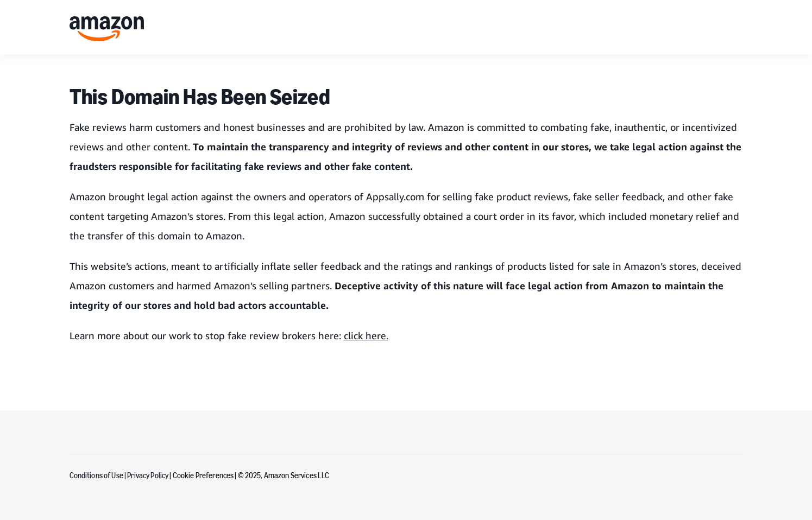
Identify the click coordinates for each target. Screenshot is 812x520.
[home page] (107, 29)
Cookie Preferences (203, 476)
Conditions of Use (96, 476)
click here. (366, 335)
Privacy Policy (148, 476)
